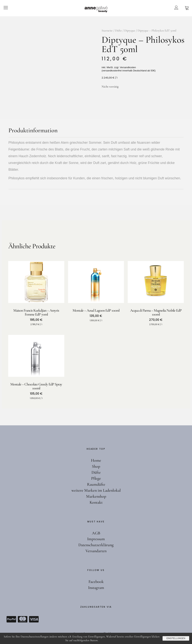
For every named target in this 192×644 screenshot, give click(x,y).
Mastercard (22, 619)
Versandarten (96, 551)
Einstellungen (176, 638)
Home (96, 460)
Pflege (96, 478)
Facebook (96, 582)
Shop (96, 466)
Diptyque (130, 31)
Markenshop (96, 496)
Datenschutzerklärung (96, 545)
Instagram (96, 588)
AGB (96, 533)
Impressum (96, 539)
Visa (34, 619)
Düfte (118, 31)
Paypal (11, 619)
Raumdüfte (96, 484)
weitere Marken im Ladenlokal (96, 490)
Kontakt (96, 502)
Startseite (107, 31)
